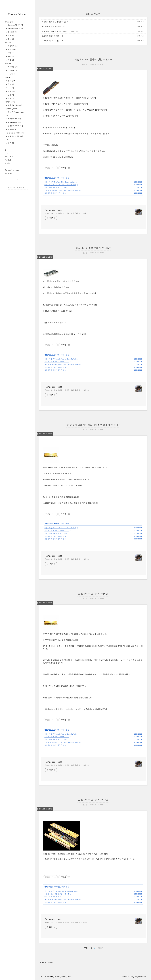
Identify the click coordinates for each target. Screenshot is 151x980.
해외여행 (13, 67)
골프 (11, 56)
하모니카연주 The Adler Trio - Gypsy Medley (60, 182)
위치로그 (8, 160)
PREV (86, 948)
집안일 (9, 22)
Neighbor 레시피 (15, 28)
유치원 (12, 81)
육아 (11, 39)
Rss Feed (43, 977)
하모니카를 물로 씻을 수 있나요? (54, 27)
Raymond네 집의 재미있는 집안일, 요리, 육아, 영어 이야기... (67, 213)
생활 (11, 36)
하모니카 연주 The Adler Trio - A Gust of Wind (60, 185)
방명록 (7, 163)
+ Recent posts (46, 962)
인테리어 (12, 32)
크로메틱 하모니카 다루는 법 (53, 36)
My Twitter (8, 173)
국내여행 (12, 70)
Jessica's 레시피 (16, 25)
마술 (11, 60)
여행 (8, 64)
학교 (11, 84)
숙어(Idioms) (14, 119)
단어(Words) (14, 122)
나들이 (12, 74)
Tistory (132, 977)
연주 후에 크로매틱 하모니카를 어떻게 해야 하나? (60, 31)
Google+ (70, 977)
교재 (11, 88)
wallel (145, 977)
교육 (8, 77)
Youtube (64, 977)
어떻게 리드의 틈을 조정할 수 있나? (55, 22)
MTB (11, 53)
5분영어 (10, 102)
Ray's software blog (12, 170)
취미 (8, 43)
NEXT (100, 948)
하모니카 (13, 46)
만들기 (12, 91)
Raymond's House (18, 14)
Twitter (51, 977)
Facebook (57, 977)
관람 (11, 95)
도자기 (12, 49)
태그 (6, 153)
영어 (11, 98)
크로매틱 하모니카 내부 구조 (53, 41)
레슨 (11, 143)
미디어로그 (9, 157)
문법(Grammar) (15, 126)
